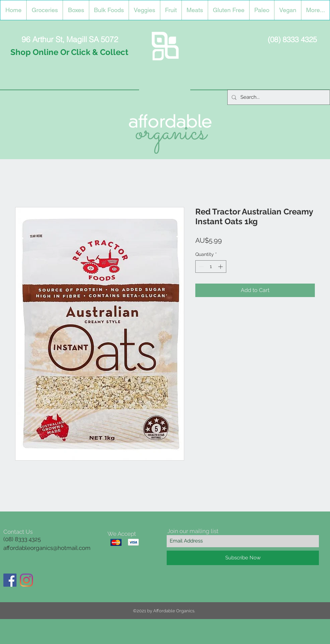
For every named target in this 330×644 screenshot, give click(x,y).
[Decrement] (201, 267)
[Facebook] (10, 580)
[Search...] (278, 97)
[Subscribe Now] (243, 558)
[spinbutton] (211, 267)
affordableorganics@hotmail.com (47, 548)
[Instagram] (26, 580)
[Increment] (221, 267)
